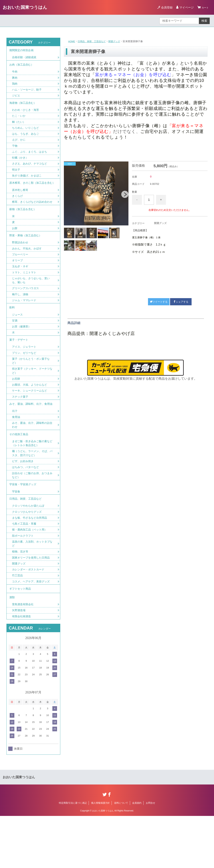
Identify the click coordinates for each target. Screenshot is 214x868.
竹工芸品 (18, 623)
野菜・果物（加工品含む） (27, 259)
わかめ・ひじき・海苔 (26, 116)
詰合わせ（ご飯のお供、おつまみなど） (32, 516)
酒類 (12, 648)
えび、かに (19, 147)
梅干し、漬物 (21, 321)
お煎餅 (16, 412)
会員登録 (165, 7)
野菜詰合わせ (21, 267)
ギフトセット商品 (21, 638)
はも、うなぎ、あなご (26, 141)
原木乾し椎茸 (21, 205)
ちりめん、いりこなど (26, 135)
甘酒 (15, 350)
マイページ (185, 7)
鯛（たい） (19, 129)
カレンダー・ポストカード (29, 617)
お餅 (15, 251)
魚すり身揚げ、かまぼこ (28, 185)
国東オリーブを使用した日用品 (32, 605)
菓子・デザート (19, 371)
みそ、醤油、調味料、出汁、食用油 (32, 439)
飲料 (12, 336)
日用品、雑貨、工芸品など (93, 41)
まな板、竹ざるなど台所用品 (31, 563)
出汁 (15, 447)
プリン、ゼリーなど (25, 385)
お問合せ (150, 855)
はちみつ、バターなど (26, 507)
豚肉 (15, 81)
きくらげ (18, 212)
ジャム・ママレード (25, 328)
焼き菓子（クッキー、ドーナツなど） (32, 404)
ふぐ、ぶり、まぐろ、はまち (31, 160)
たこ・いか (19, 122)
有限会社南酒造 (22, 668)
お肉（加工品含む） (22, 67)
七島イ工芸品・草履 (25, 569)
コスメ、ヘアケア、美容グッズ (32, 630)
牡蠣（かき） (21, 166)
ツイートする (159, 302)
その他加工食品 (19, 472)
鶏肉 (15, 87)
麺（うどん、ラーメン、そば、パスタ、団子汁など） (32, 493)
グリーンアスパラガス (26, 315)
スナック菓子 (21, 431)
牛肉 (15, 75)
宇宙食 (16, 534)
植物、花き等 (21, 598)
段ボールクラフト (23, 581)
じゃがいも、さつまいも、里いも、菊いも (32, 307)
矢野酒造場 (19, 662)
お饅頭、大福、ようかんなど (31, 419)
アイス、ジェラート (25, 379)
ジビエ (16, 100)
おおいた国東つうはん (25, 7)
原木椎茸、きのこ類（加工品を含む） (31, 195)
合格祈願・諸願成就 (25, 59)
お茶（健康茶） (22, 356)
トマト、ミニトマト (25, 298)
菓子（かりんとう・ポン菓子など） (32, 393)
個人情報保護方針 (100, 855)
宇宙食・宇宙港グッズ (24, 526)
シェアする (181, 302)
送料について (121, 855)
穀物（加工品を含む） (24, 230)
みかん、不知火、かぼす (28, 273)
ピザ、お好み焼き (23, 501)
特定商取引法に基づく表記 (73, 855)
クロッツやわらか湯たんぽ (29, 550)
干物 (15, 154)
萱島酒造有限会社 (23, 656)
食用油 (16, 453)
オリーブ (18, 286)
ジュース (18, 344)
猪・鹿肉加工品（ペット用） (31, 575)
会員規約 (137, 855)
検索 (204, 21)
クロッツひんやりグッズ (28, 556)
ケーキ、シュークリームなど (31, 425)
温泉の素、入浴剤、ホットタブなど (32, 590)
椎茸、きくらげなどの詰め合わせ (32, 220)
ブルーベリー (21, 279)
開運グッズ (117, 41)
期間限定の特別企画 (22, 51)
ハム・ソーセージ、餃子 (28, 94)
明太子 (16, 179)
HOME (72, 41)
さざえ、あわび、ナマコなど (31, 173)
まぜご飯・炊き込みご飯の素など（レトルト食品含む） (32, 482)
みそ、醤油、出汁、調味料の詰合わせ (32, 462)
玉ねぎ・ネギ (21, 292)
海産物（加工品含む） (24, 108)
